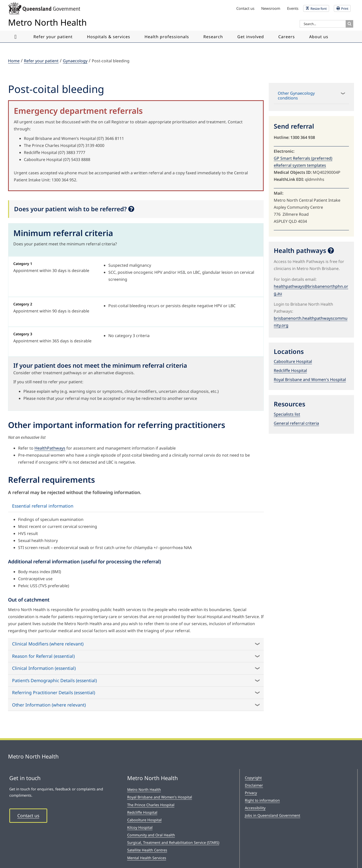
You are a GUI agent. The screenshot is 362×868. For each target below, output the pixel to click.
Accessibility (255, 808)
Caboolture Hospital (293, 361)
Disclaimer (254, 785)
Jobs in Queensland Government (273, 815)
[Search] (349, 24)
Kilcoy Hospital (140, 827)
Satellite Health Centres (147, 850)
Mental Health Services (147, 858)
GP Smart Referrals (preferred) (303, 158)
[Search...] (323, 24)
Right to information (262, 800)
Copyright (253, 778)
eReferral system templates (300, 165)
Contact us (28, 816)
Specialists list (287, 414)
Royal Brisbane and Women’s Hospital (160, 797)
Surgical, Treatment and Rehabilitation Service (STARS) (173, 843)
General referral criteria (296, 423)
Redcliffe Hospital (290, 370)
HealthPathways (50, 448)
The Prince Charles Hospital (151, 805)
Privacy (251, 793)
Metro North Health (144, 790)
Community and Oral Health (151, 835)
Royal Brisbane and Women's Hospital (310, 379)
